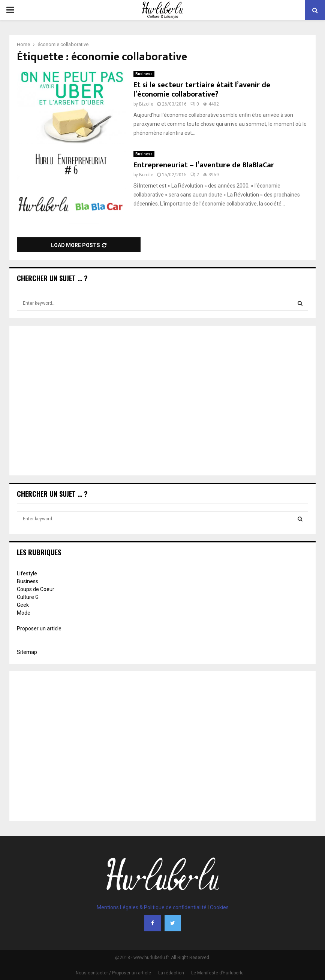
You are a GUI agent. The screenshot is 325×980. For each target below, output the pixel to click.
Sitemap (27, 652)
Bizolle (146, 104)
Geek (23, 605)
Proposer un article (39, 629)
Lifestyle (27, 573)
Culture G (28, 597)
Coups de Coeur (36, 589)
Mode (24, 613)
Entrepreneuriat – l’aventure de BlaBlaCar (204, 165)
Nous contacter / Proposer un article (113, 973)
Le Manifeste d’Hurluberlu (217, 973)
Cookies (219, 907)
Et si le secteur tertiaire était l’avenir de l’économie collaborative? (202, 90)
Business (144, 74)
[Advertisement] (162, 401)
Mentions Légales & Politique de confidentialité (152, 907)
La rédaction (171, 973)
